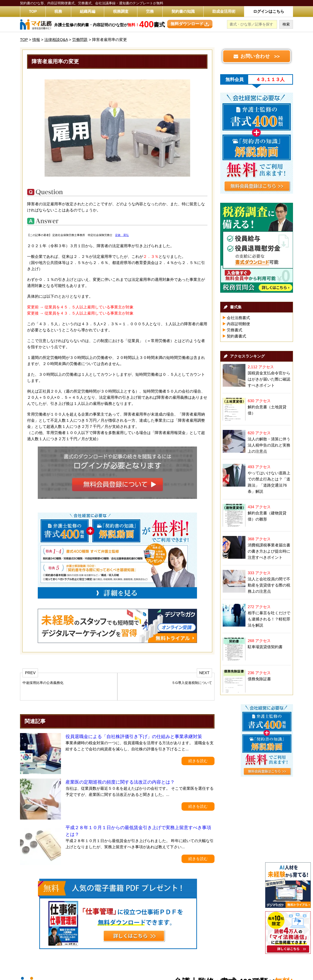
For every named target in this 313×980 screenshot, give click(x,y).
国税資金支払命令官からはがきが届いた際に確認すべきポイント (269, 379)
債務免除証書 (259, 679)
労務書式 (235, 330)
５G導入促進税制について (192, 683)
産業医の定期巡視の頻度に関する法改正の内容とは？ (120, 782)
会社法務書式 (238, 318)
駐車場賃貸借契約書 (265, 647)
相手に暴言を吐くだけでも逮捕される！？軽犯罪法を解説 (269, 619)
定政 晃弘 (122, 235)
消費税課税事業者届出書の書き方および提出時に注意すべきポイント (269, 551)
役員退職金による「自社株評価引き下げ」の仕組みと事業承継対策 (134, 736)
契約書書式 (236, 336)
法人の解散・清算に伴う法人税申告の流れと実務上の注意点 (269, 445)
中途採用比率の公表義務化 (43, 683)
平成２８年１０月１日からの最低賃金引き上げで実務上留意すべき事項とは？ (138, 831)
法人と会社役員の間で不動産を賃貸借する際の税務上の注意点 (269, 585)
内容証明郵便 (238, 324)
